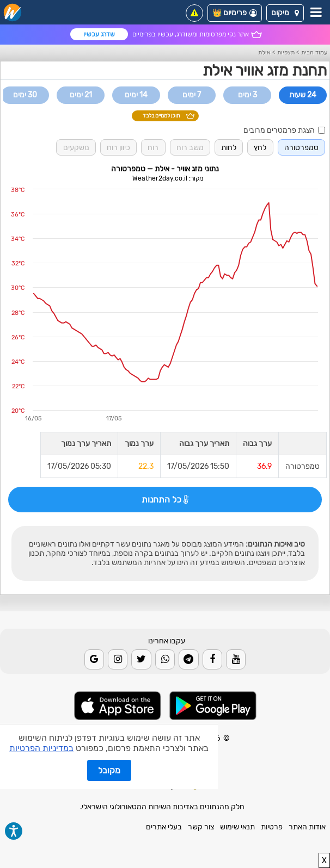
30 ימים (25, 95)
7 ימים (192, 95)
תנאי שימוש (237, 827)
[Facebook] (212, 659)
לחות (229, 148)
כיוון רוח (118, 148)
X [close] (324, 860)
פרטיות (272, 827)
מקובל (109, 770)
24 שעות (303, 95)
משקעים (76, 148)
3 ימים (248, 95)
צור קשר (201, 827)
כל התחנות (165, 500)
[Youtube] (236, 659)
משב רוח (190, 148)
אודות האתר (307, 827)
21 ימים (81, 95)
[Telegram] (188, 659)
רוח (153, 148)
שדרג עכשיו (99, 34)
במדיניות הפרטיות (41, 748)
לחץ (260, 148)
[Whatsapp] (165, 659)
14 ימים (136, 95)
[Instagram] (118, 659)
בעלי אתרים (164, 827)
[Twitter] (141, 659)
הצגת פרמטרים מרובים (284, 130)
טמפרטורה (301, 148)
